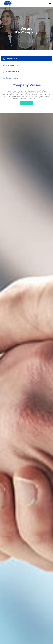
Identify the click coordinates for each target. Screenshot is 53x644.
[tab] (27, 59)
